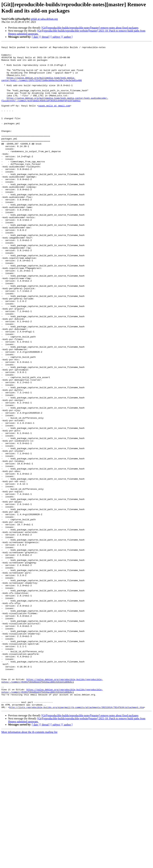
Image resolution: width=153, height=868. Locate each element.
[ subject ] (56, 37)
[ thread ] (45, 37)
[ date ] (36, 37)
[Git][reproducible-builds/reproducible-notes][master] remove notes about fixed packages (90, 28)
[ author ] (67, 37)
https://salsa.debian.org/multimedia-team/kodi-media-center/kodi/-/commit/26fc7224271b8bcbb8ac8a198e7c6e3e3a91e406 (42, 86)
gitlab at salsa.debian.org (44, 19)
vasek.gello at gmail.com (54, 118)
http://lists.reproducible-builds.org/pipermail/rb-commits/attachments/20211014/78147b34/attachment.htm (77, 840)
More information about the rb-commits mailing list (29, 865)
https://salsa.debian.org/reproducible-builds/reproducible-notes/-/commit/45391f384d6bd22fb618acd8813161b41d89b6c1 (52, 808)
